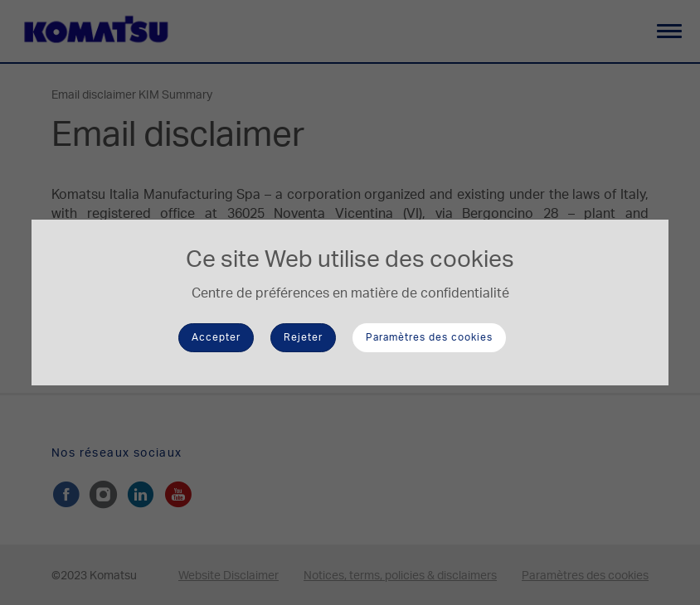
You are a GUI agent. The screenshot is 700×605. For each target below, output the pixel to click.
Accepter (216, 337)
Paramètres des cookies (429, 337)
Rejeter (303, 337)
